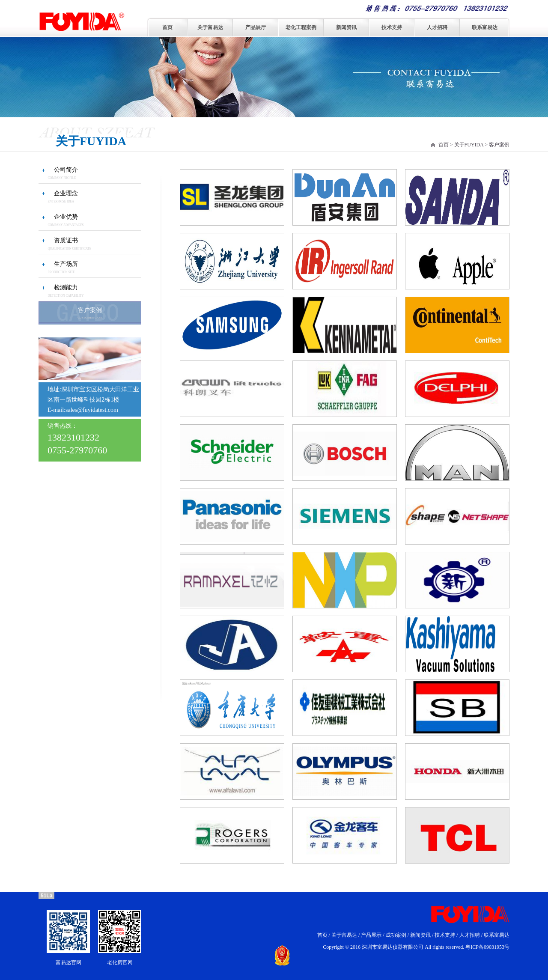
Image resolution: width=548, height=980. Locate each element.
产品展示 (371, 935)
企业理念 (66, 193)
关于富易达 (210, 27)
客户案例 (90, 313)
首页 (167, 27)
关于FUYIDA (469, 145)
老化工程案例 (301, 27)
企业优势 (66, 217)
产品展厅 (256, 27)
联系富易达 (485, 27)
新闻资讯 (346, 27)
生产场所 (66, 264)
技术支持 (392, 27)
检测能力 (66, 287)
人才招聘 (437, 27)
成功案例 (396, 935)
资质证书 (66, 240)
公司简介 (66, 170)
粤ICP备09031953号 (487, 947)
